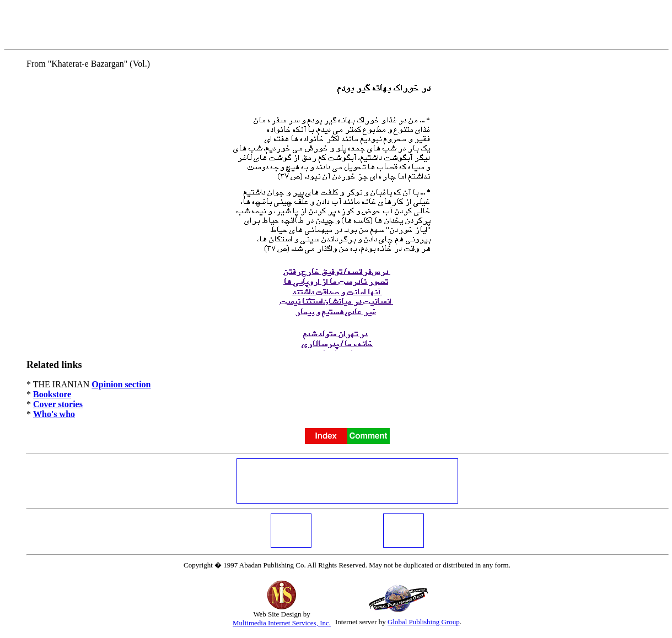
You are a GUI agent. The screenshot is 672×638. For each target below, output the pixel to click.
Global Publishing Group (424, 622)
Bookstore (52, 394)
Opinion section (121, 384)
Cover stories (58, 404)
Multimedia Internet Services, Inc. (282, 623)
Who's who (54, 414)
